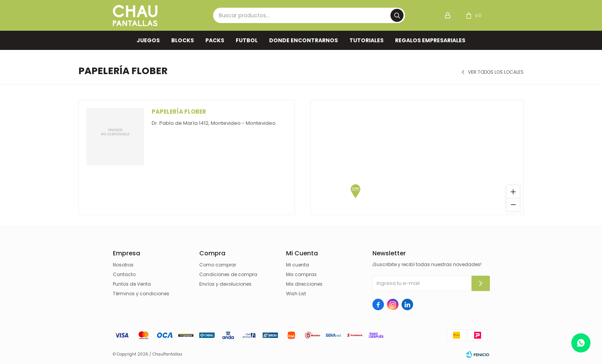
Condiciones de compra (228, 274)
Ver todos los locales (496, 72)
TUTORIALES (366, 40)
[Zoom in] (513, 192)
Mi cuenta (298, 265)
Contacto (124, 274)
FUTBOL (247, 40)
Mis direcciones (304, 284)
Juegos (148, 40)
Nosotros (123, 265)
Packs (215, 40)
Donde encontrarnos (303, 40)
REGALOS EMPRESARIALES (430, 40)
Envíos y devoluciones (225, 284)
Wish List (296, 294)
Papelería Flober (179, 112)
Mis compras (301, 274)
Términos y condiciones (141, 294)
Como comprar (218, 265)
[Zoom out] (513, 204)
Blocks (183, 40)
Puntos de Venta (132, 284)
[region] (417, 157)
